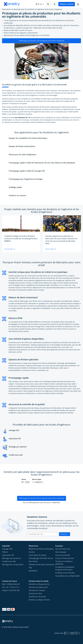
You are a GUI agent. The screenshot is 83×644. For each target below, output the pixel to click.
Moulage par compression (13, 564)
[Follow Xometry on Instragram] (69, 633)
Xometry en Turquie (37, 590)
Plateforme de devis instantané (41, 564)
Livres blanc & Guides (38, 555)
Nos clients (33, 561)
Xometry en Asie (35, 593)
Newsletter (33, 571)
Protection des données (65, 573)
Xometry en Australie (37, 596)
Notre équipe (61, 552)
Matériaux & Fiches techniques (41, 549)
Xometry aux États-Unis (38, 587)
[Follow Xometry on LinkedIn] (76, 633)
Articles (32, 552)
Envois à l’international (65, 558)
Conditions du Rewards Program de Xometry (65, 568)
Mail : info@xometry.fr (11, 584)
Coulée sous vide (9, 561)
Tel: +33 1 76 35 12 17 (11, 587)
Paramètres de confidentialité (67, 576)
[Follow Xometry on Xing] (79, 633)
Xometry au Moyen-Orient (39, 600)
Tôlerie (5, 552)
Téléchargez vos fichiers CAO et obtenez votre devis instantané (42, 41)
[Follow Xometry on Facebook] (65, 633)
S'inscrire (65, 534)
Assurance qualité (63, 555)
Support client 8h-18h (11, 590)
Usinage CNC (7, 549)
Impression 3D (8, 555)
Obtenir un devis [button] (67, 4)
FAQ (30, 567)
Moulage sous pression (12, 558)
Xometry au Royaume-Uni (39, 584)
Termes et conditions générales (64, 562)
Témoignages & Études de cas (41, 558)
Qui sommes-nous (63, 549)
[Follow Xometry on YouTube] (72, 633)
